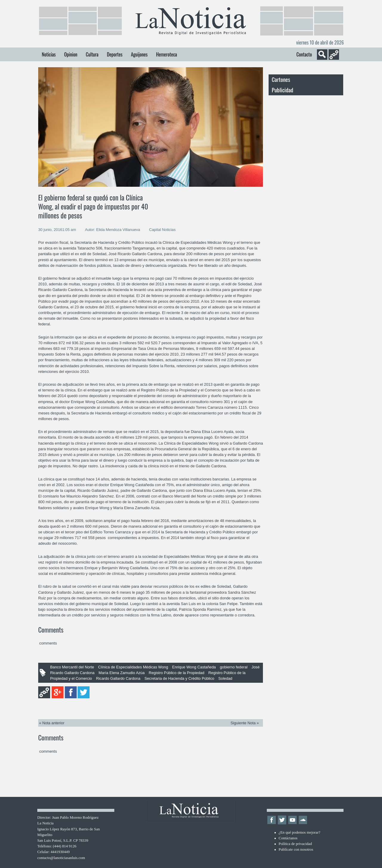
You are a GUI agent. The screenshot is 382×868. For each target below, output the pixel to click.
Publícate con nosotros (296, 849)
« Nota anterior (52, 723)
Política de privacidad (295, 844)
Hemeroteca (167, 54)
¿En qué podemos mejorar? (300, 832)
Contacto (304, 54)
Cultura (92, 54)
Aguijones (139, 54)
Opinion (71, 54)
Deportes (115, 54)
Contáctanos (288, 838)
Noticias (49, 54)
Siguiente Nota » (245, 723)
